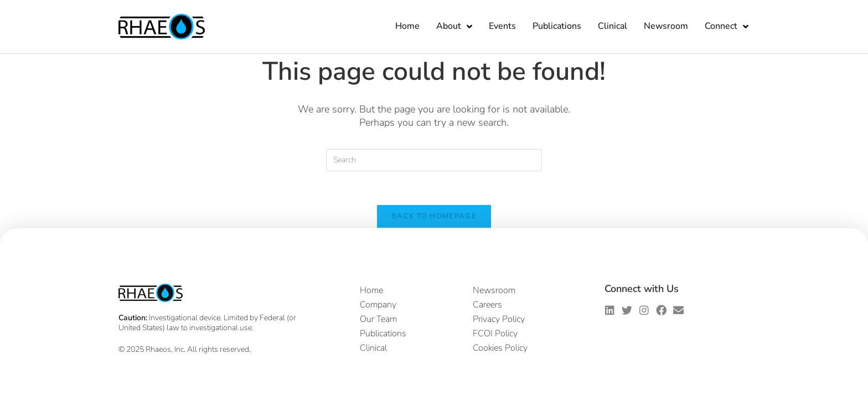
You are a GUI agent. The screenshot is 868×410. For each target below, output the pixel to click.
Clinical (613, 26)
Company (378, 305)
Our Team (378, 319)
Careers (487, 305)
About (454, 27)
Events (502, 26)
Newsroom (666, 26)
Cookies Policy (500, 348)
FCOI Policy (495, 334)
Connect (727, 27)
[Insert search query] (434, 160)
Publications (557, 26)
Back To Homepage (434, 216)
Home (407, 26)
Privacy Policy (499, 319)
